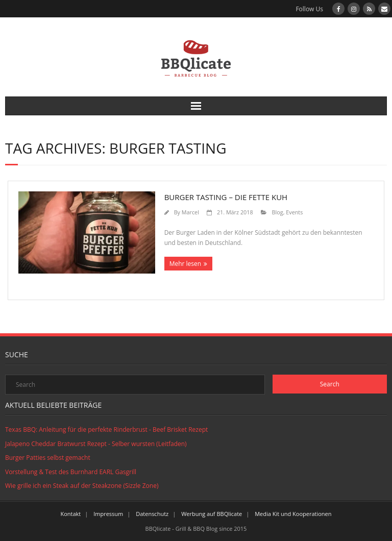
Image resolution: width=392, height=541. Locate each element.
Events (294, 212)
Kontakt (70, 514)
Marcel (190, 212)
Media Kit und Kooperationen (293, 514)
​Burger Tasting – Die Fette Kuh (226, 197)
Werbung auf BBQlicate (212, 514)
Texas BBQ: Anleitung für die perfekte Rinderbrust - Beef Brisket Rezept (106, 429)
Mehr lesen (186, 264)
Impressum (108, 514)
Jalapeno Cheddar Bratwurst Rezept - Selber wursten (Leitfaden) (96, 444)
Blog (278, 212)
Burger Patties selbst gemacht (48, 458)
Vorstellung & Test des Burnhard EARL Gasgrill (71, 472)
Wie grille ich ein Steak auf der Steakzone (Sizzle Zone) (82, 486)
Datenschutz (152, 514)
